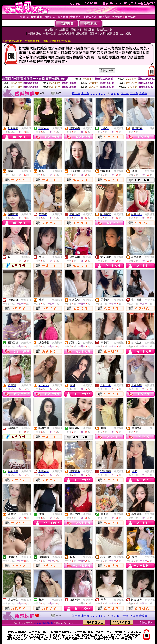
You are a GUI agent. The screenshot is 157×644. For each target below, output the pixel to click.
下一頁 (125, 93)
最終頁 (143, 93)
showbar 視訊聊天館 (44, 623)
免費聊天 (26, 257)
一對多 (151, 128)
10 (118, 93)
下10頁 (134, 93)
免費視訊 (26, 128)
